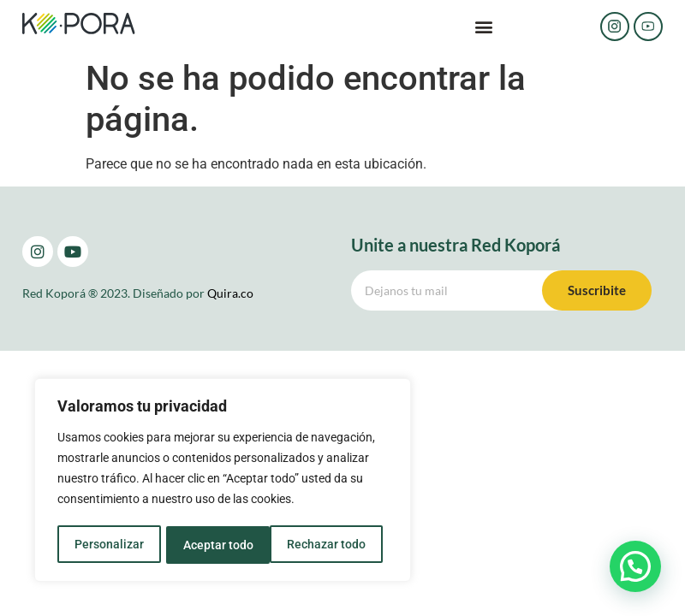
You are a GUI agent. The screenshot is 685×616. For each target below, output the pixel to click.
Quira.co (230, 293)
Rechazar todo (222, 545)
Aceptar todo (337, 545)
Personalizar (108, 545)
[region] (223, 482)
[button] (484, 27)
